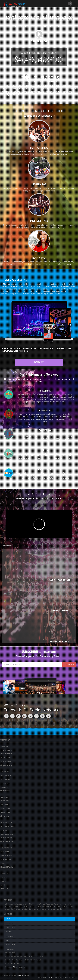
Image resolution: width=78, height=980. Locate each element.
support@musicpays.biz (17, 967)
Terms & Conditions (54, 978)
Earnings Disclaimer (69, 978)
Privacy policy (42, 978)
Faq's (8, 941)
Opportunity (11, 928)
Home (8, 919)
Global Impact (11, 936)
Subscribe (69, 664)
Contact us (10, 949)
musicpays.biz (24, 976)
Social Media (10, 945)
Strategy (9, 932)
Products (9, 923)
